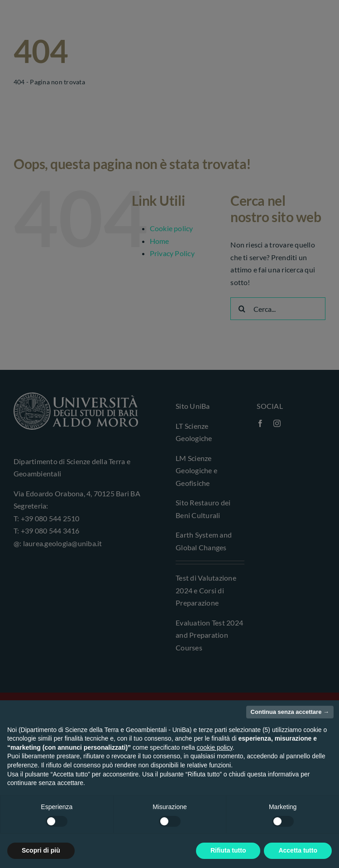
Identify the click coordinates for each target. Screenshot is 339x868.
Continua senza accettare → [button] (290, 712)
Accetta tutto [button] (298, 850)
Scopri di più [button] (41, 850)
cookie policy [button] (215, 747)
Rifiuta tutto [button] (228, 850)
